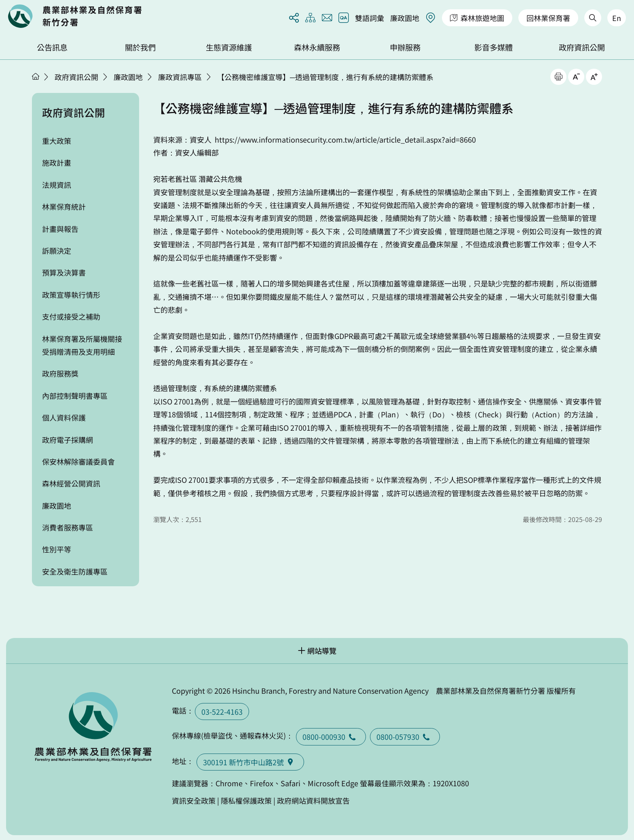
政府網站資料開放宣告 (313, 800)
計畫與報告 (60, 229)
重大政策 (57, 141)
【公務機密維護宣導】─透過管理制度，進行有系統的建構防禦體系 (325, 77)
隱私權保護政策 (246, 800)
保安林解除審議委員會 (78, 461)
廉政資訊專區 (180, 77)
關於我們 (140, 47)
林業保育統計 (64, 206)
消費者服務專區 (68, 527)
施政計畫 (57, 162)
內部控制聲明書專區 (75, 396)
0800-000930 (331, 737)
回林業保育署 (548, 18)
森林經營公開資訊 (71, 483)
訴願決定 (57, 251)
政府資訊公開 (582, 47)
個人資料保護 (64, 417)
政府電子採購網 (68, 440)
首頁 (36, 76)
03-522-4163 (222, 712)
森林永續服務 (317, 47)
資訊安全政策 (194, 800)
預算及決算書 (64, 272)
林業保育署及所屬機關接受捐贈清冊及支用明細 (82, 345)
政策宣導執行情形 (71, 295)
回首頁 (75, 16)
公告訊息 (52, 47)
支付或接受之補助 (71, 316)
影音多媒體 (493, 47)
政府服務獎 (60, 373)
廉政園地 (405, 18)
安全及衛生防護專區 (75, 571)
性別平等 (57, 549)
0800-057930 (405, 737)
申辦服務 (405, 47)
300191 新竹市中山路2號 (250, 762)
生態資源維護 (229, 47)
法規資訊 (57, 185)
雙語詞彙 (370, 18)
